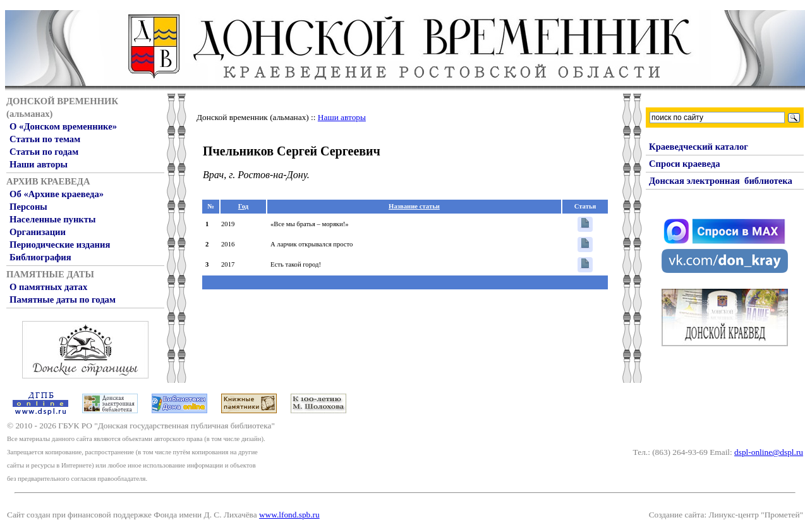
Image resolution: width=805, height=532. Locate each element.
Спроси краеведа (685, 164)
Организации (38, 232)
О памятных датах (48, 287)
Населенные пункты (52, 219)
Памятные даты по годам (63, 299)
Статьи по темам (45, 139)
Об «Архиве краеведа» (57, 194)
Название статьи (414, 206)
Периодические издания (60, 245)
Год (243, 206)
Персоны (28, 207)
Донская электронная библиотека (721, 181)
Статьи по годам (44, 152)
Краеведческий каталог (699, 147)
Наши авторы (39, 164)
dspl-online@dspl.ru (769, 452)
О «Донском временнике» (63, 126)
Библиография (40, 257)
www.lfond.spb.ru (289, 515)
